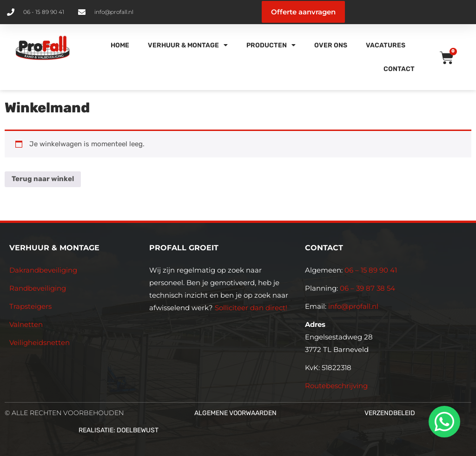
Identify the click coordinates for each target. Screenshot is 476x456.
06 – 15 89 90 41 (370, 270)
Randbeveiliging (38, 288)
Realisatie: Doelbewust (119, 430)
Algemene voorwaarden (235, 413)
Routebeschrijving (336, 386)
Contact (399, 69)
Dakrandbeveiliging (43, 270)
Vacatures (386, 45)
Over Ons (331, 45)
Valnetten (26, 324)
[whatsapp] (443, 422)
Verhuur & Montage (188, 45)
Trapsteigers (30, 306)
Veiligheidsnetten (40, 342)
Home (120, 45)
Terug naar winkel (43, 179)
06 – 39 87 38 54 (367, 288)
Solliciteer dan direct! (252, 308)
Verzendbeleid (390, 413)
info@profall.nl (353, 306)
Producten (271, 45)
